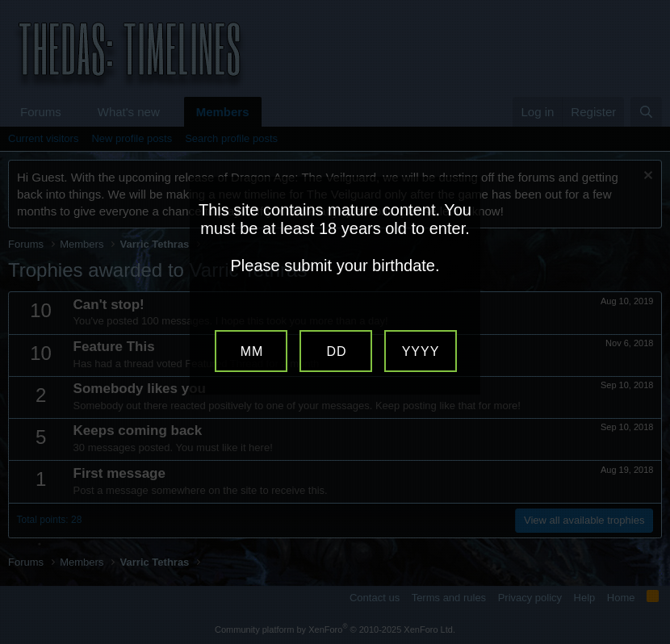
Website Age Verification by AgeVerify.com (650, 640)
